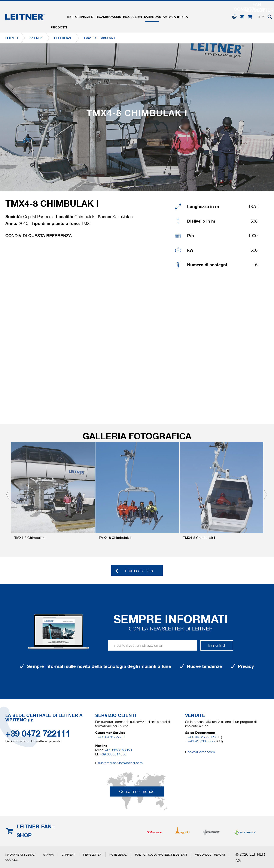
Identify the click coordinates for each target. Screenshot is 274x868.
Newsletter (92, 855)
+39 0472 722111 (38, 733)
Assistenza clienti (143, 13)
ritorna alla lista (139, 571)
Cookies (11, 860)
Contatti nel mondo (137, 791)
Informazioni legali (20, 855)
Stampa (188, 13)
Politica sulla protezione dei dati (161, 855)
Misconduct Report (210, 855)
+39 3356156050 (118, 750)
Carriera (207, 13)
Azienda (171, 13)
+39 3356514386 (113, 754)
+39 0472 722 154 (202, 737)
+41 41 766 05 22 (202, 741)
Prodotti (61, 13)
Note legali (118, 855)
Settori (80, 13)
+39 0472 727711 (112, 737)
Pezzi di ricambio (107, 13)
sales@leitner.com (201, 752)
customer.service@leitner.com (120, 763)
